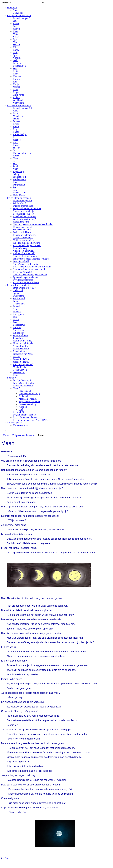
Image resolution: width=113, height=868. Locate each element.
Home (6, 435)
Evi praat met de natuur (23, 435)
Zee (7, 858)
